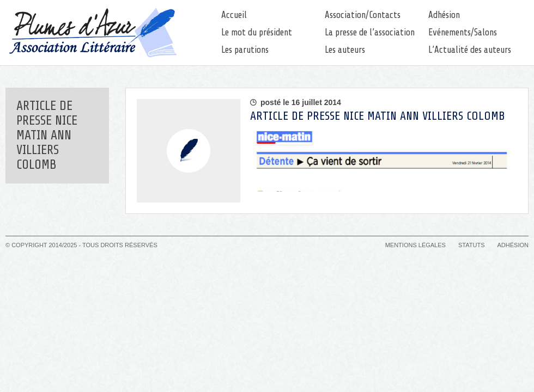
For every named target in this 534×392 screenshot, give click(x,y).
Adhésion (444, 15)
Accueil (234, 15)
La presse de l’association (370, 32)
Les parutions (245, 50)
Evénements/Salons (463, 32)
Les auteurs (345, 50)
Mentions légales (415, 245)
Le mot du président (257, 32)
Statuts (471, 245)
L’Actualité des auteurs (470, 50)
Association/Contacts (363, 15)
